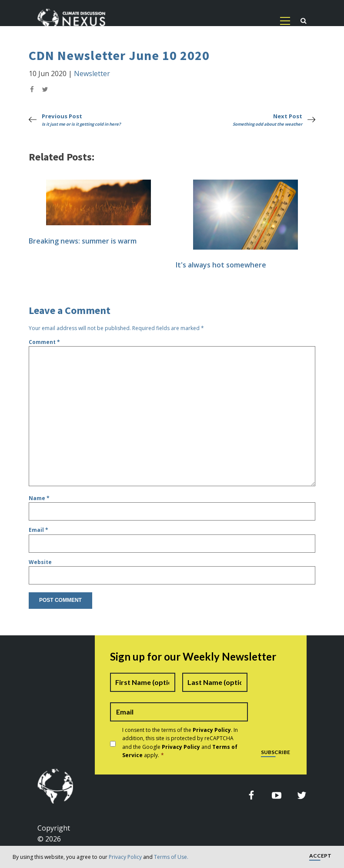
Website (40, 562)
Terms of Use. (171, 857)
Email (38, 530)
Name (39, 498)
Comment (44, 342)
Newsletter (92, 73)
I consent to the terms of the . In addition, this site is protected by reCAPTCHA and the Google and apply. (180, 743)
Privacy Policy (125, 857)
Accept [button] (320, 856)
